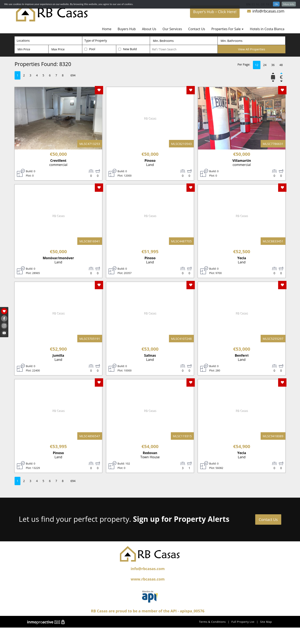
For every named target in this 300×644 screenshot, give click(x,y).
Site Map (266, 622)
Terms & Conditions (212, 622)
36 (273, 65)
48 (281, 65)
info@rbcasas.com (266, 11)
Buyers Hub (127, 29)
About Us (149, 29)
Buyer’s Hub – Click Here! (215, 12)
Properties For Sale (227, 29)
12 (257, 65)
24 (265, 65)
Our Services (172, 29)
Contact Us (197, 29)
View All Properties (251, 49)
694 (73, 75)
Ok (276, 4)
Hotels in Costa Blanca (267, 29)
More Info (289, 4)
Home (107, 29)
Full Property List (243, 622)
